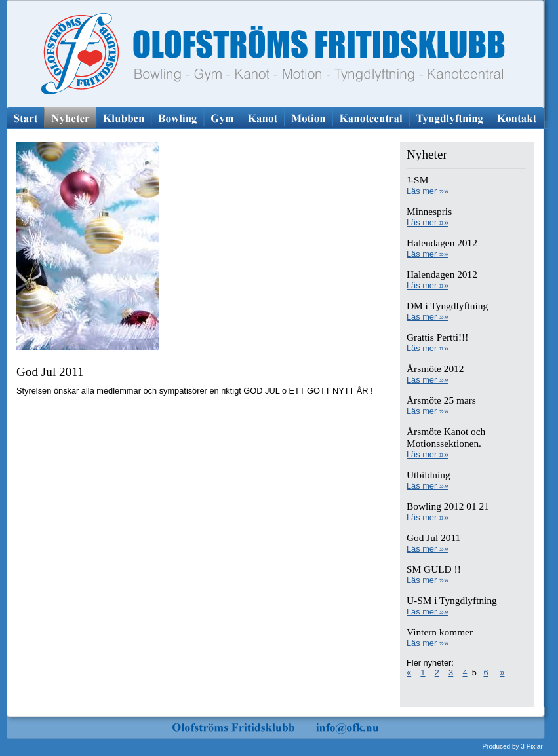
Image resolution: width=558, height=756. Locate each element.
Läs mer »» (428, 191)
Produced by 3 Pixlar (512, 747)
